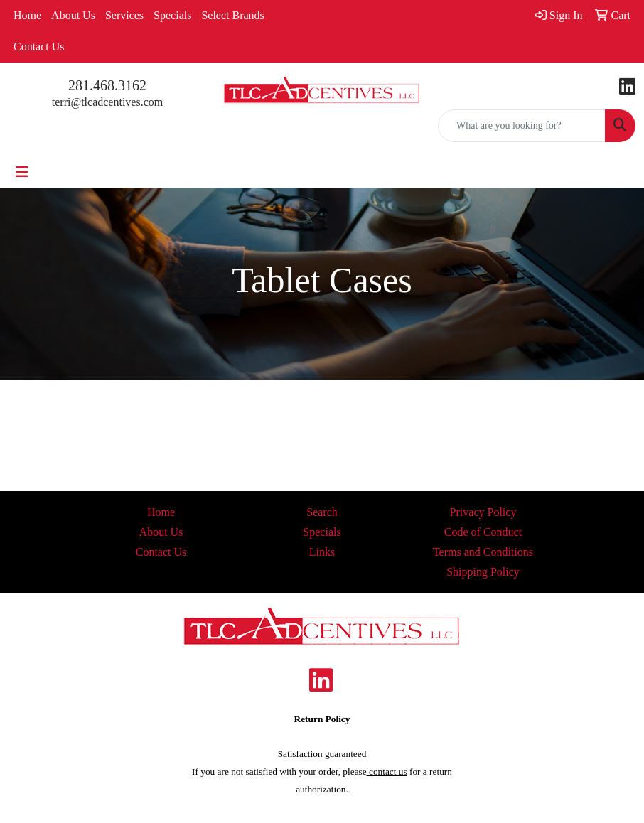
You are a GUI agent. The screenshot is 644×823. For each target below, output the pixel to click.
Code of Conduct (483, 532)
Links (322, 552)
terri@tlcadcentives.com (107, 102)
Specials (172, 15)
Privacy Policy (483, 512)
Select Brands (232, 15)
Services (124, 15)
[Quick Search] (522, 126)
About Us (73, 15)
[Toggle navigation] (22, 172)
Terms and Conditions (483, 552)
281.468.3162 (107, 85)
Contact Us (39, 47)
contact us (387, 771)
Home (27, 15)
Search (322, 512)
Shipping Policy (483, 572)
